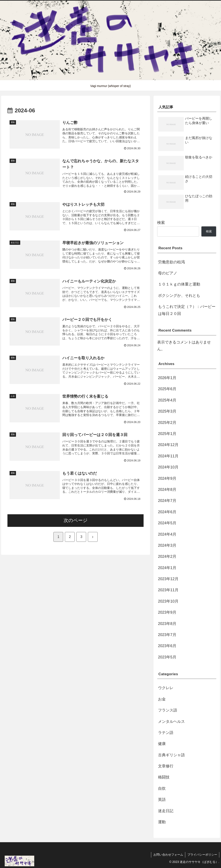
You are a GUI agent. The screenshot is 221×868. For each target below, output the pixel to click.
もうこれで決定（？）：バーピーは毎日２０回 (187, 310)
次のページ (76, 521)
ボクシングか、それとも (179, 296)
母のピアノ (168, 273)
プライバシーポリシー (202, 855)
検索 (161, 223)
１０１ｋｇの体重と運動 (179, 284)
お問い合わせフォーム (168, 855)
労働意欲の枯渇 (171, 262)
